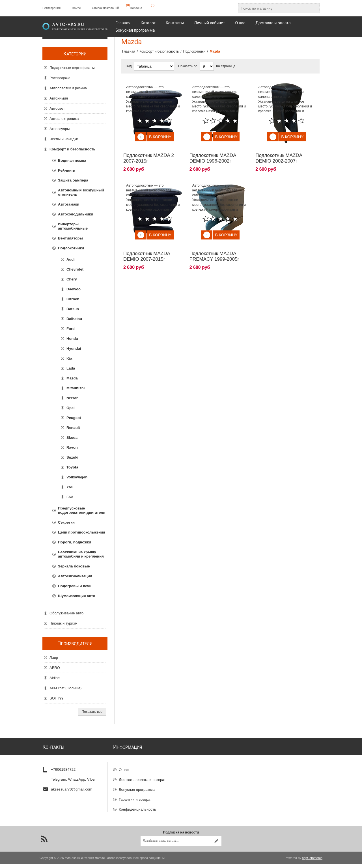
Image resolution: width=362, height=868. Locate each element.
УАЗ (70, 487)
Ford (71, 329)
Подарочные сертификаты (72, 68)
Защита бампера (73, 180)
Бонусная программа (137, 787)
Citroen (73, 299)
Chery (72, 279)
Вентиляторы (70, 238)
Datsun (73, 309)
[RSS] (44, 843)
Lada (71, 368)
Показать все (92, 712)
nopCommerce (312, 862)
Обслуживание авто (66, 613)
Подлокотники (71, 248)
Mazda (72, 378)
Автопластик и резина (68, 88)
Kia (69, 358)
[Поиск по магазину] (274, 8)
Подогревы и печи (75, 586)
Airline (55, 678)
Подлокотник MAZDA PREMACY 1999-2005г (214, 248)
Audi (71, 259)
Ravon (72, 447)
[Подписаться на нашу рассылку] (176, 845)
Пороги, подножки (75, 542)
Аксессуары (60, 129)
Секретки (66, 522)
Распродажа (60, 78)
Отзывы (126, 817)
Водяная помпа (72, 160)
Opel (71, 408)
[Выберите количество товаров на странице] (207, 66)
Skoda (72, 438)
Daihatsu (74, 319)
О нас (124, 767)
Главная (129, 51)
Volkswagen (77, 477)
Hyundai (74, 348)
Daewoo (74, 289)
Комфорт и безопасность (73, 149)
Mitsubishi (76, 388)
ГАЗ (70, 497)
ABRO (55, 668)
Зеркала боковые (74, 566)
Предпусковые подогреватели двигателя (82, 510)
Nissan (73, 398)
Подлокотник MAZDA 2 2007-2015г (149, 154)
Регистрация (51, 8)
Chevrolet (75, 269)
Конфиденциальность (137, 807)
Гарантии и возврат (135, 797)
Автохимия (59, 98)
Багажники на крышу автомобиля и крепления (81, 554)
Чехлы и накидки (64, 139)
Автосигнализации (75, 576)
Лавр (54, 658)
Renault (73, 428)
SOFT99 (56, 698)
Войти (76, 8)
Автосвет (57, 108)
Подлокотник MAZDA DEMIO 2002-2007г (279, 154)
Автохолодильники (76, 214)
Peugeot (74, 418)
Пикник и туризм (63, 623)
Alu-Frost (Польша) (65, 688)
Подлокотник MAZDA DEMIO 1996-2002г (213, 154)
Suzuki (72, 457)
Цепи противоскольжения (82, 532)
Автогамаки (69, 204)
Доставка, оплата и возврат (142, 777)
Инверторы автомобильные (73, 226)
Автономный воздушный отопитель (81, 192)
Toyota (72, 467)
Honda (72, 339)
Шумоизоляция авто (77, 596)
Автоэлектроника (64, 119)
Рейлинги (67, 170)
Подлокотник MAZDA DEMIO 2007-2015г (147, 248)
